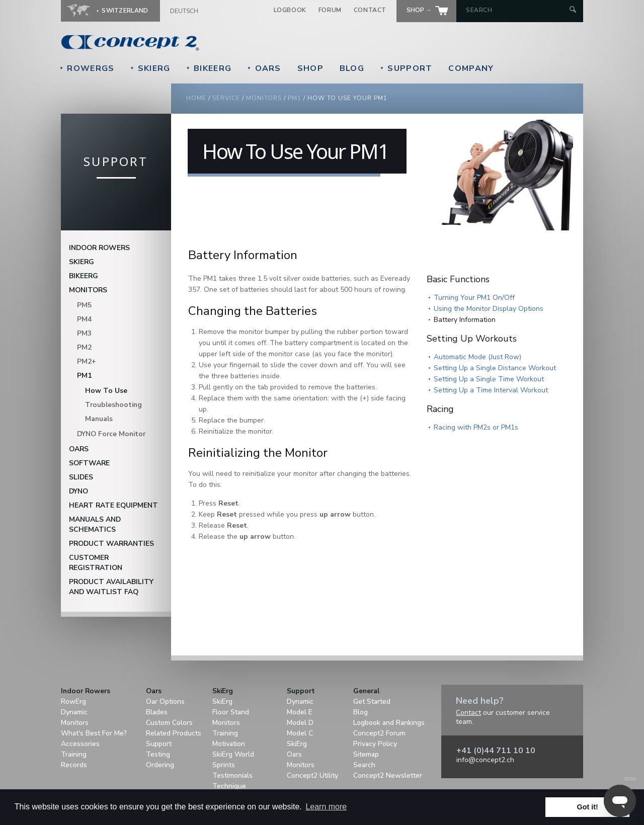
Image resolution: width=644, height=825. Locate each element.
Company (471, 68)
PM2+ (87, 361)
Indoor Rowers (99, 248)
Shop (310, 68)
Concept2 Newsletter (388, 775)
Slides (81, 477)
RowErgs (87, 68)
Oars (264, 68)
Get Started (372, 702)
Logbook (290, 10)
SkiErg (150, 68)
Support (406, 68)
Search (364, 765)
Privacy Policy (375, 744)
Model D (300, 723)
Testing (158, 754)
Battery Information (465, 320)
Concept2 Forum (379, 733)
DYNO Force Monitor (111, 434)
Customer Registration (96, 563)
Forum (330, 10)
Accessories (80, 744)
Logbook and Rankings (389, 723)
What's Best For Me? (94, 733)
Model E (300, 712)
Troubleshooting (113, 405)
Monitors (88, 290)
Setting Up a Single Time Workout (489, 379)
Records (74, 765)
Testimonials (232, 775)
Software (89, 463)
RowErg (73, 702)
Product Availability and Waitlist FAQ (111, 587)
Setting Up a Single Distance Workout (495, 368)
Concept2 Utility (312, 775)
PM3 (84, 333)
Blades (157, 712)
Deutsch (184, 11)
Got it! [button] (588, 807)
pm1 (295, 98)
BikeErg (209, 68)
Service (226, 98)
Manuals (99, 419)
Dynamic (74, 712)
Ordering (160, 765)
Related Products (174, 733)
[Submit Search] (573, 10)
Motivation (229, 744)
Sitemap (366, 754)
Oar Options (165, 702)
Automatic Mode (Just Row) (477, 357)
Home (196, 98)
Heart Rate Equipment (113, 505)
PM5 (84, 305)
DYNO (78, 491)
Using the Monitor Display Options (489, 309)
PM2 (84, 347)
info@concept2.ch (485, 760)
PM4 (84, 319)
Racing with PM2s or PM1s (476, 427)
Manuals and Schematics (95, 524)
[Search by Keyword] (516, 10)
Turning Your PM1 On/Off (474, 298)
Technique (229, 786)
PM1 (84, 376)
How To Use (106, 391)
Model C (300, 733)
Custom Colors (169, 723)
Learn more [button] (326, 807)
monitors (264, 98)
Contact (370, 10)
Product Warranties (111, 544)
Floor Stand (231, 712)
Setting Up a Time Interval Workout (491, 390)
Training (74, 754)
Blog (352, 68)
